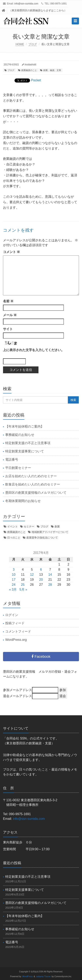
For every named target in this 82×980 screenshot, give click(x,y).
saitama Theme (43, 976)
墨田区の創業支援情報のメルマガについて (36, 493)
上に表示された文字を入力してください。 (34, 350)
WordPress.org (16, 640)
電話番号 (12, 460)
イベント (12, 527)
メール (10, 315)
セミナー (29, 527)
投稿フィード (15, 623)
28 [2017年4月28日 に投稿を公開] (50, 585)
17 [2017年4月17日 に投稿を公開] (14, 580)
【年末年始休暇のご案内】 (25, 426)
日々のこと (14, 538)
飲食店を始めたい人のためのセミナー (33, 484)
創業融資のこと (29, 70)
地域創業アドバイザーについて (50, 532)
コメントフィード (18, 631)
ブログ (33, 44)
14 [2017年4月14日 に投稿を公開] (50, 575)
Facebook (41, 657)
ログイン (12, 615)
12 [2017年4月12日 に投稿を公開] (32, 575)
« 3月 (13, 589)
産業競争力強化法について (42, 538)
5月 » (23, 589)
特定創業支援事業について (25, 451)
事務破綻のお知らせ (20, 435)
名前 (8, 301)
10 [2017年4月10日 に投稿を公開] (14, 575)
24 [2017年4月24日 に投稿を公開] (14, 585)
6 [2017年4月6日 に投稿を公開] (41, 569)
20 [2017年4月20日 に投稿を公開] (41, 580)
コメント (11, 252)
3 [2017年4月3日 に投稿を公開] (14, 569)
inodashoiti (30, 65)
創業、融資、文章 (52, 70)
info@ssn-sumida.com (26, 4)
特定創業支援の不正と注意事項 (28, 443)
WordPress (28, 976)
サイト (8, 329)
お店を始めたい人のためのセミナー (31, 476)
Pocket (36, 80)
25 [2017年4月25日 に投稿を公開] (23, 585)
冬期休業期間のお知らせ (23, 501)
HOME (20, 44)
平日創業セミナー (18, 468)
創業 (57, 527)
